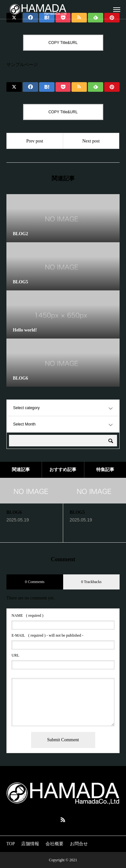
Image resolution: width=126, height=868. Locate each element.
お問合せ (79, 844)
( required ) (27, 615)
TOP (11, 844)
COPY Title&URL (63, 43)
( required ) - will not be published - (47, 635)
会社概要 (55, 844)
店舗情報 (30, 844)
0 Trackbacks (91, 582)
